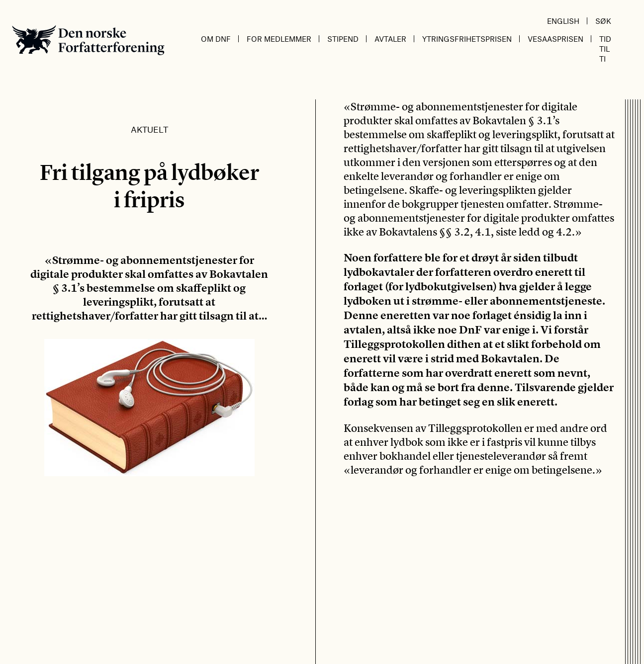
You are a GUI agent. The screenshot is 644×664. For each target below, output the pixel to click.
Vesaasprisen (555, 39)
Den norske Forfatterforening (88, 40)
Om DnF (216, 39)
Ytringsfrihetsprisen (467, 39)
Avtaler (390, 39)
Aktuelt (149, 129)
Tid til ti (605, 49)
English (563, 21)
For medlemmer (279, 39)
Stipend (343, 39)
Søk (603, 21)
